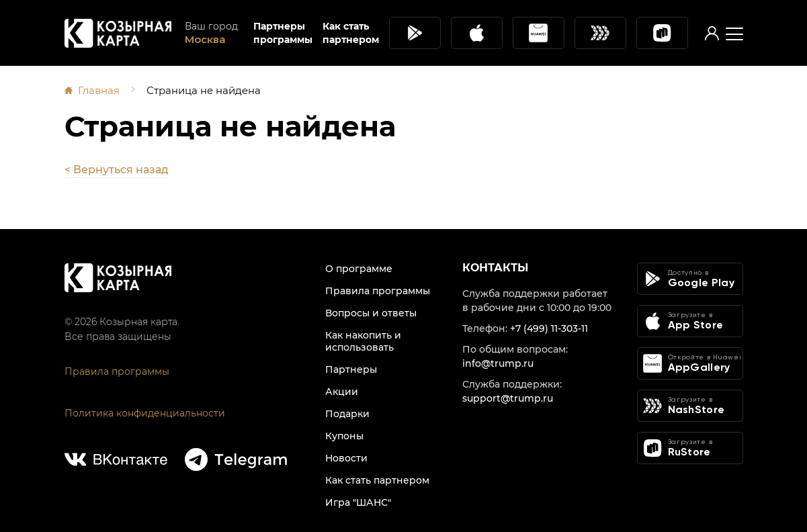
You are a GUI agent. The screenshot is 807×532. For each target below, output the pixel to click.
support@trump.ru (508, 398)
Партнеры (351, 369)
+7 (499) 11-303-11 (549, 328)
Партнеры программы (283, 33)
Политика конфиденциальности (145, 413)
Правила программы (117, 371)
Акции (342, 392)
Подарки (347, 414)
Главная (99, 90)
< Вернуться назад (117, 170)
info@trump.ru (498, 363)
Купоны (344, 436)
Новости (346, 458)
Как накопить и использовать (363, 341)
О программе (359, 269)
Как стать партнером (351, 33)
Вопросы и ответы (371, 313)
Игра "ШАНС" (358, 502)
